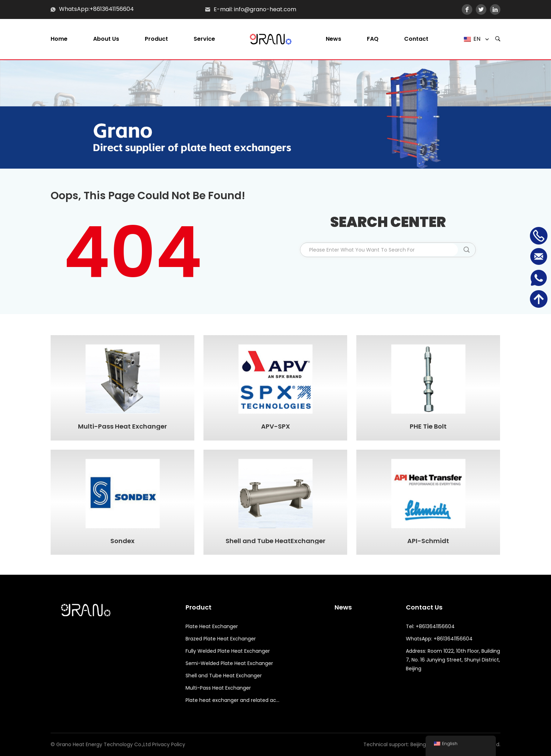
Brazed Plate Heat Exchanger (221, 639)
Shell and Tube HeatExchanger (275, 541)
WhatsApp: (74, 9)
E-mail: (223, 9)
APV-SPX (275, 426)
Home (59, 39)
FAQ (373, 39)
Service (204, 39)
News (333, 39)
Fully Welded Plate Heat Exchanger (228, 651)
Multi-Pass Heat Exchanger (122, 426)
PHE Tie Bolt (428, 426)
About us (106, 39)
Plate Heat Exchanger (212, 626)
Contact (416, 39)
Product (156, 39)
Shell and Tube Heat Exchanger (224, 676)
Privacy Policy (169, 744)
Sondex (122, 541)
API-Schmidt (428, 541)
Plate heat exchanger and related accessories (233, 700)
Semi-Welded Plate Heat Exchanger (229, 663)
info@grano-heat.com (265, 9)
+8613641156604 (112, 9)
